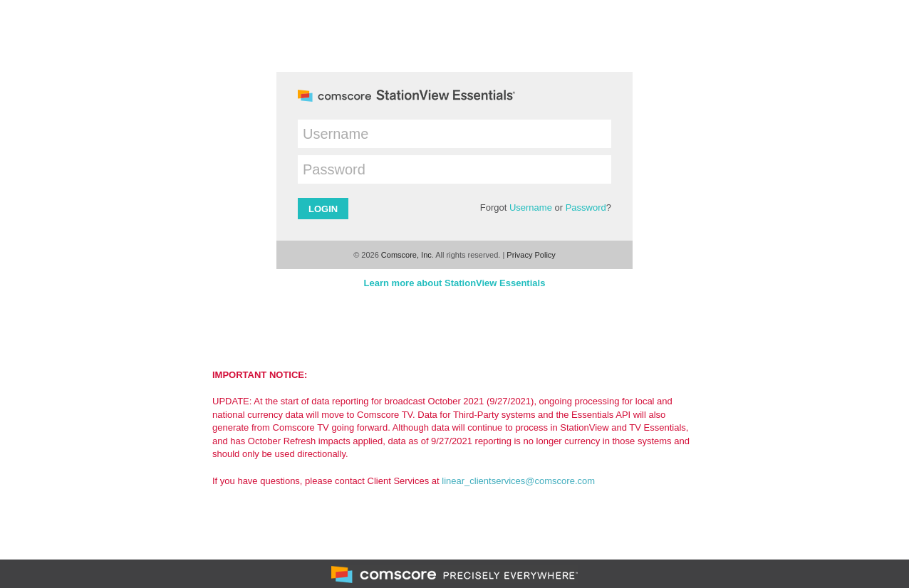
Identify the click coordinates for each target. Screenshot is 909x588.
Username (531, 208)
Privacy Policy (531, 255)
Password (586, 208)
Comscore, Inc (406, 255)
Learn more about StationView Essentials (455, 283)
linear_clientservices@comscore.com (518, 481)
